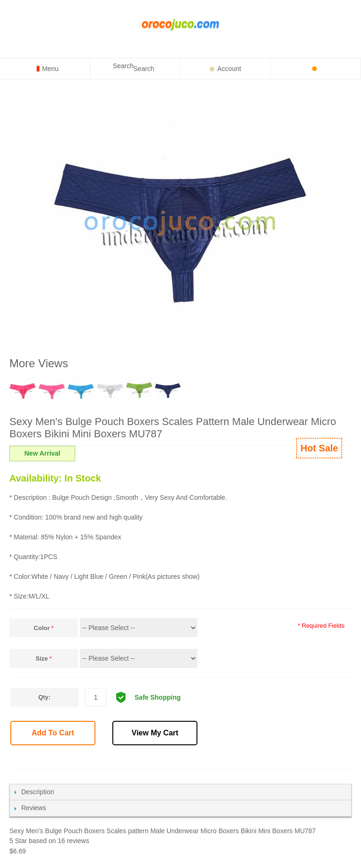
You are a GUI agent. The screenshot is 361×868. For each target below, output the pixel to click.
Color (42, 628)
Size (42, 659)
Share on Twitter (231, 759)
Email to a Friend (190, 759)
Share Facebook (211, 759)
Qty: (44, 697)
